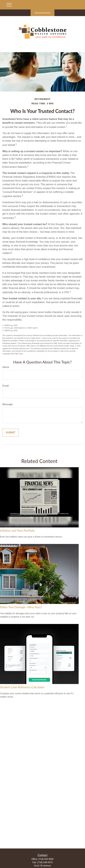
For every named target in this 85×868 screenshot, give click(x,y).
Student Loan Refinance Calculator (22, 687)
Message (8, 404)
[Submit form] (11, 433)
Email (6, 386)
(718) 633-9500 (46, 859)
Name (6, 367)
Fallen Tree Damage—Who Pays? (21, 607)
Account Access (42, 13)
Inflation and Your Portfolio (17, 531)
